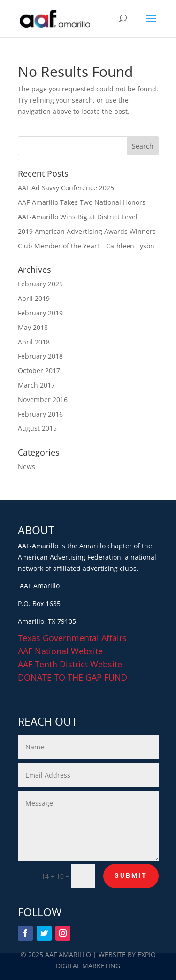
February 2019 (40, 313)
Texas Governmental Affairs (72, 638)
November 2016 (43, 400)
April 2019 (34, 298)
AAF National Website (60, 651)
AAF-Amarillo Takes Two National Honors (82, 202)
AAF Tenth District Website (70, 664)
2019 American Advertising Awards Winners (87, 231)
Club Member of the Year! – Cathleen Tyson (86, 246)
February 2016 (40, 414)
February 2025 (40, 284)
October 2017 (39, 370)
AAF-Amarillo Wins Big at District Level (78, 217)
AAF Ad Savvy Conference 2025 (66, 188)
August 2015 (37, 428)
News (27, 467)
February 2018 (40, 356)
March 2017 (36, 385)
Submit (131, 875)
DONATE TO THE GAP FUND (73, 677)
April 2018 (34, 342)
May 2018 (33, 327)
